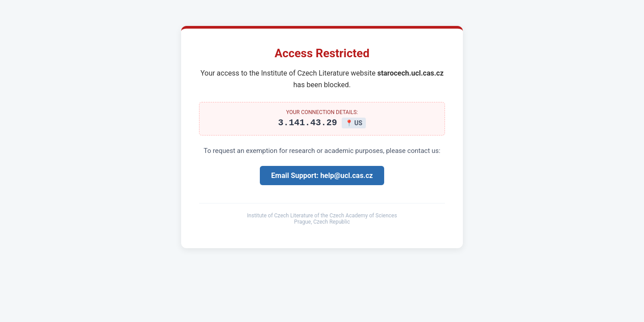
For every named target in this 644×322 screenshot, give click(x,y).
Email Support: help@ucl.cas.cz (322, 177)
